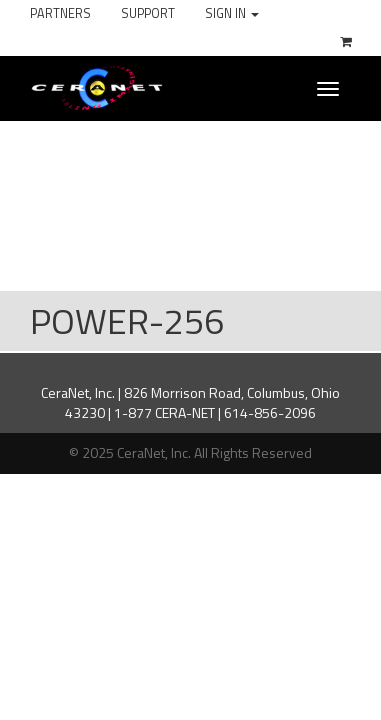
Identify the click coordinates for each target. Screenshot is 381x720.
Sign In (232, 13)
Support (148, 13)
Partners (60, 13)
